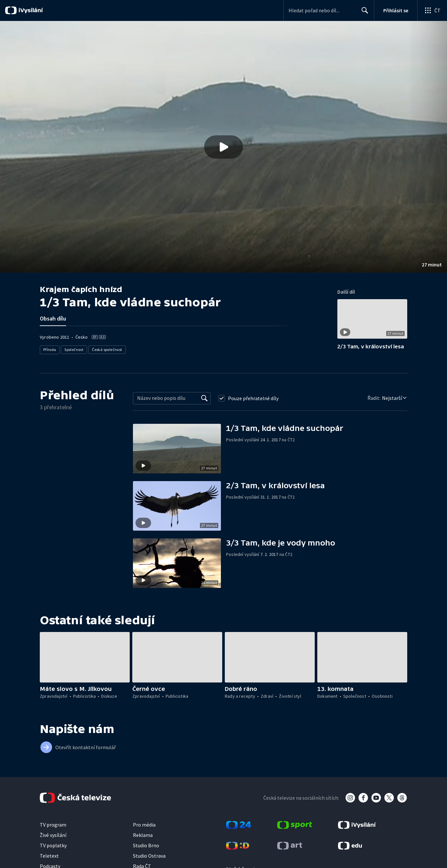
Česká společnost (107, 349)
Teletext (49, 856)
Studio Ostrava (149, 856)
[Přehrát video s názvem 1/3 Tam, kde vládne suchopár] (223, 147)
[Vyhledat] (204, 398)
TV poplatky (53, 845)
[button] (223, 147)
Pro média (144, 825)
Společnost (74, 349)
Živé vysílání (53, 835)
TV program (53, 825)
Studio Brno (146, 845)
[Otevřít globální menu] (432, 10)
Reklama (143, 835)
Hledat (363, 13)
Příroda (50, 349)
